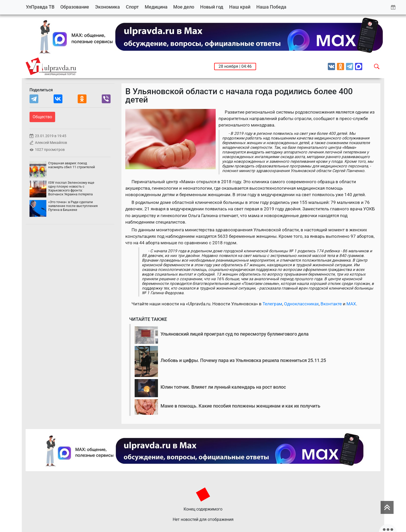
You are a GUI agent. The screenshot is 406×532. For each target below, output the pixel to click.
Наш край (240, 7)
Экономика (107, 7)
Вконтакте (331, 304)
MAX (351, 304)
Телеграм (272, 304)
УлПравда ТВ (40, 7)
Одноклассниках (301, 304)
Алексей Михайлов (51, 143)
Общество (42, 117)
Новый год (212, 7)
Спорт (132, 7)
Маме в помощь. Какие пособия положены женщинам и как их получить (240, 406)
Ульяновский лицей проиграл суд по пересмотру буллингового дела (235, 334)
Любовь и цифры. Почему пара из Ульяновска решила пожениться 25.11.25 (243, 360)
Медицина (156, 7)
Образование (75, 7)
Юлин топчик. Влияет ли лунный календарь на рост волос (223, 387)
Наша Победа (271, 7)
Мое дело (184, 7)
